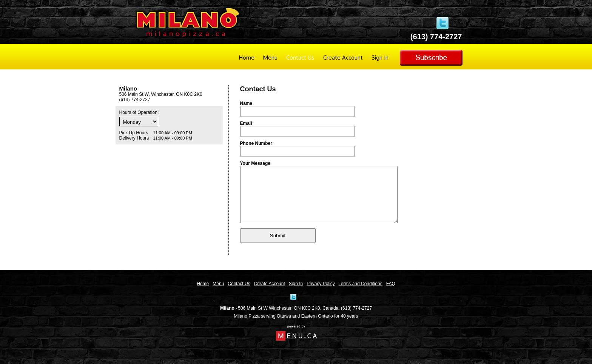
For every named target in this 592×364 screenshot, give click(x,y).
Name (246, 103)
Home (247, 58)
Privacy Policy (321, 284)
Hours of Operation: (139, 112)
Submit (278, 247)
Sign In (380, 58)
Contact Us (300, 58)
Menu (270, 58)
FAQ (391, 284)
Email (246, 123)
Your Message (255, 163)
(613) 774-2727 (356, 308)
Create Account (343, 58)
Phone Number (256, 143)
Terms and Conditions (361, 284)
